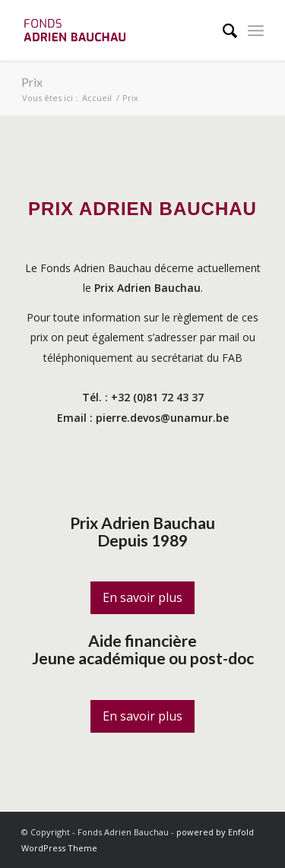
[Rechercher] (222, 30)
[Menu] (256, 30)
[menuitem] (222, 30)
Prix (32, 82)
